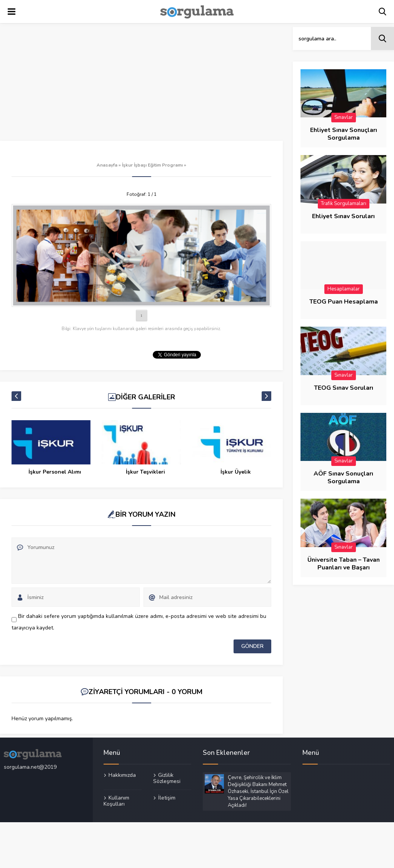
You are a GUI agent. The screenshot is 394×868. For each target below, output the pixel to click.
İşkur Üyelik (236, 472)
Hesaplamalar (344, 289)
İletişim (167, 798)
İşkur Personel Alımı (55, 472)
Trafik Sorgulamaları (344, 204)
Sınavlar (344, 117)
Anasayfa (107, 165)
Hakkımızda (122, 775)
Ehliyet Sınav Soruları (343, 216)
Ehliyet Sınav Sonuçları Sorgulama (344, 134)
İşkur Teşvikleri (145, 472)
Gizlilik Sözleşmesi (167, 778)
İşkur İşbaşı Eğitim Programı (152, 165)
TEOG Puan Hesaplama (344, 302)
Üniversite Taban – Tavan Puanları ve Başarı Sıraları (344, 568)
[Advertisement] (141, 84)
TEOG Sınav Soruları (344, 388)
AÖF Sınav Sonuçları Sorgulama (343, 477)
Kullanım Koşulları (116, 801)
